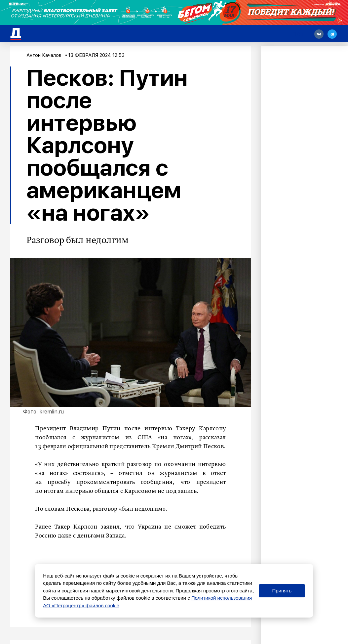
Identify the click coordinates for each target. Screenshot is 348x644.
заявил (110, 527)
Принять (282, 591)
